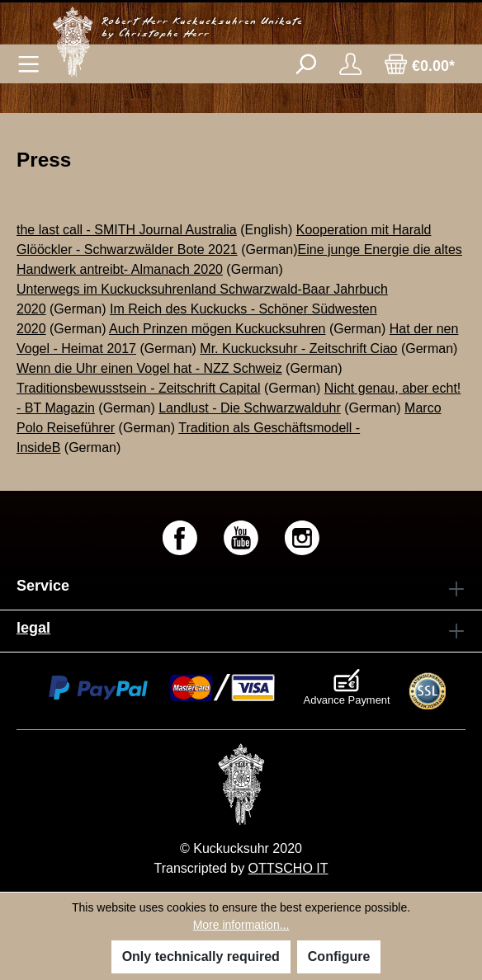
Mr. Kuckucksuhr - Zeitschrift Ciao (298, 349)
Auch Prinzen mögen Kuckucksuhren (217, 329)
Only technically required (201, 956)
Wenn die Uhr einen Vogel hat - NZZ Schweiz (149, 368)
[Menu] (28, 64)
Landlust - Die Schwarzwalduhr (250, 408)
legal (33, 628)
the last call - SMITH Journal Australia (127, 230)
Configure (339, 956)
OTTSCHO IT (288, 868)
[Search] (305, 64)
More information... (241, 925)
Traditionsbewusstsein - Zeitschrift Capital (139, 388)
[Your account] (350, 64)
